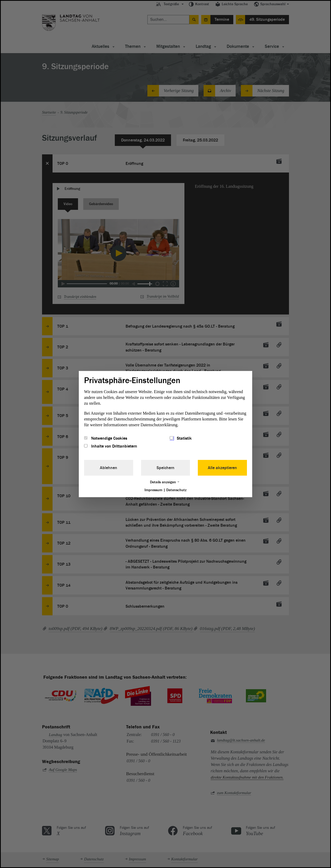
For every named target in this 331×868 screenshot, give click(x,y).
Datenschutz (176, 490)
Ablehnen (108, 468)
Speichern (165, 468)
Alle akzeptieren (222, 468)
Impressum (153, 490)
